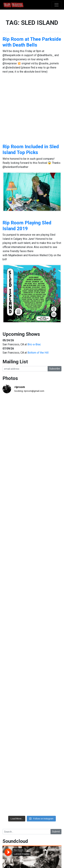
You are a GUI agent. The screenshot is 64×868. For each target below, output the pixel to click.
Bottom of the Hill (38, 353)
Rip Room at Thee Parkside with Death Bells (32, 42)
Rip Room (20, 5)
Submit (56, 832)
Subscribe (55, 369)
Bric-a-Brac (34, 344)
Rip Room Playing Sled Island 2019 (27, 226)
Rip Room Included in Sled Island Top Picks (31, 149)
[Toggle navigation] (56, 5)
